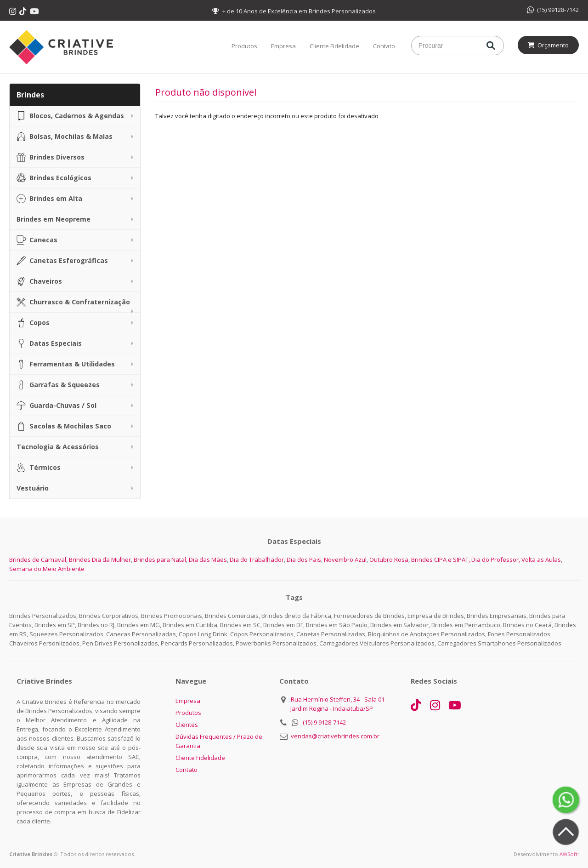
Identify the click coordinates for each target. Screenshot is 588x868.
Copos (33, 323)
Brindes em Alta (49, 199)
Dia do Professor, (496, 560)
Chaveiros (39, 281)
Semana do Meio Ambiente (47, 569)
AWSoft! (569, 854)
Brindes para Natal (160, 560)
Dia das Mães (208, 560)
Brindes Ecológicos (54, 178)
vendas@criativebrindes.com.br (335, 736)
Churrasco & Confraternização (73, 302)
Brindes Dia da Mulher (100, 560)
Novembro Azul (345, 560)
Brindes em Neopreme (54, 219)
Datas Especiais (49, 343)
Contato (384, 46)
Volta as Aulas (541, 560)
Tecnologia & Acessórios (58, 447)
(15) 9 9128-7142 (324, 722)
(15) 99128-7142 (553, 10)
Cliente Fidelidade (334, 46)
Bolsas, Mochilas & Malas (65, 137)
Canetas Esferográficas (62, 261)
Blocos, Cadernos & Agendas (70, 116)
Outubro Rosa (389, 560)
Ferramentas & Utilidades (66, 364)
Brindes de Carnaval (38, 560)
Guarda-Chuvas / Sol (57, 405)
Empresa (283, 46)
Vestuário (33, 488)
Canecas (37, 240)
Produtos (244, 46)
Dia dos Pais (304, 560)
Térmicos (39, 468)
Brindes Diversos (51, 157)
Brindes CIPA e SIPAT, (441, 560)
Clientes (187, 725)
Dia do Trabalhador (257, 560)
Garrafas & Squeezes (58, 385)
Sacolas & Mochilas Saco (64, 426)
